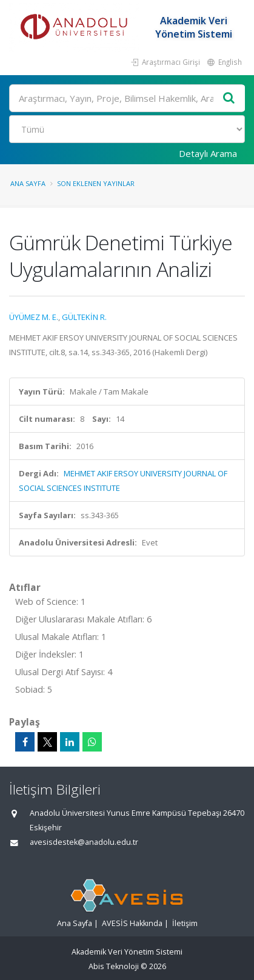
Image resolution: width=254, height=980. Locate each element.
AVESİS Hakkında (132, 923)
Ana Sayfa (28, 183)
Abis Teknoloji (114, 966)
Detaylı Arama (208, 153)
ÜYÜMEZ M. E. (34, 317)
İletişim (185, 923)
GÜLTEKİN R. (84, 317)
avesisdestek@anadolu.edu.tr (84, 842)
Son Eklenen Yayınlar (96, 183)
